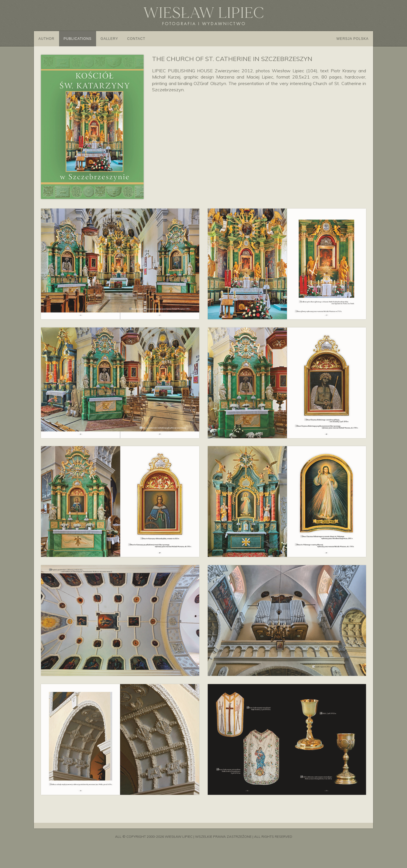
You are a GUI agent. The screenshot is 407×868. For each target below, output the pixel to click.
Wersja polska (352, 39)
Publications (78, 39)
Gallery (109, 39)
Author (46, 39)
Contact (136, 39)
